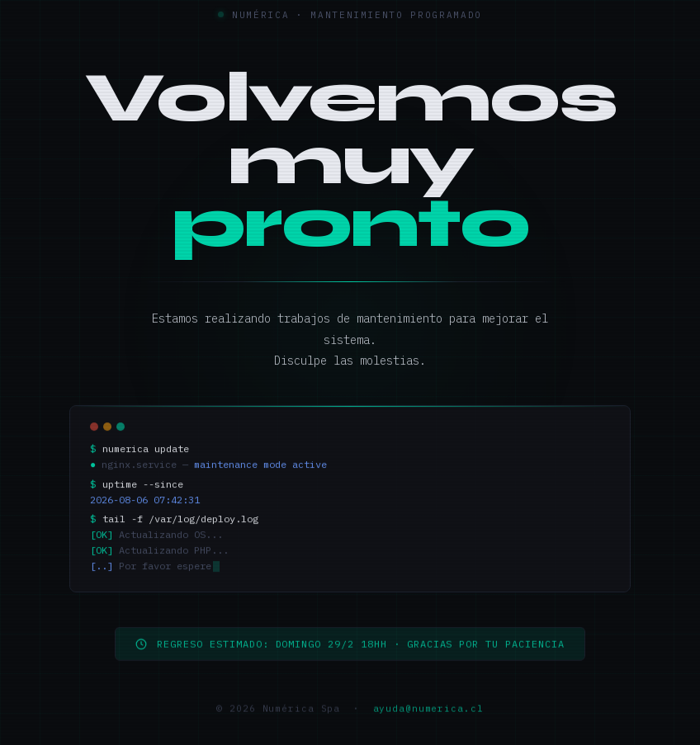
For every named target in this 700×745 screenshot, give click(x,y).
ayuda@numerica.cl (428, 714)
